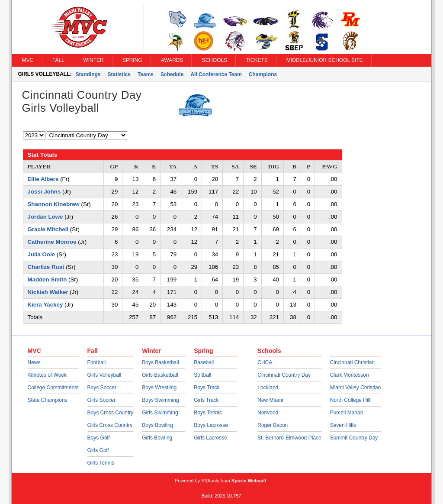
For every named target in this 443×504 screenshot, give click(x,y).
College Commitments (53, 388)
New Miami (270, 400)
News (34, 362)
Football (97, 362)
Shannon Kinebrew (54, 204)
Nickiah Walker (48, 292)
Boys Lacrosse (211, 425)
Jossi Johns (44, 192)
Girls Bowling (157, 438)
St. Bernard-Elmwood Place (289, 438)
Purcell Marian (347, 413)
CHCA (265, 362)
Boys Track (207, 388)
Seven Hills (343, 425)
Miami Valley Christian (356, 388)
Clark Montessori (350, 375)
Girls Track (206, 400)
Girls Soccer (101, 400)
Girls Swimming (160, 413)
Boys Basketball (160, 362)
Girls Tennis (101, 463)
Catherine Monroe (52, 242)
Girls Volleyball (104, 375)
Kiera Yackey (45, 305)
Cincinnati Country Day (284, 375)
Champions (263, 74)
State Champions (48, 400)
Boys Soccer (102, 388)
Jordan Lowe (45, 217)
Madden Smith (47, 279)
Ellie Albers (43, 179)
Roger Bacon (273, 425)
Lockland (268, 388)
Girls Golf (98, 450)
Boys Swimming (160, 400)
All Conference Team (216, 74)
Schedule (172, 74)
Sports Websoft (249, 481)
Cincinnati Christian (352, 362)
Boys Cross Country (111, 413)
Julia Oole (42, 254)
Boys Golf (99, 438)
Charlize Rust (46, 267)
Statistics (119, 74)
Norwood (268, 413)
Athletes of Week (47, 375)
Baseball (204, 362)
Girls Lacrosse (210, 438)
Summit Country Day (354, 438)
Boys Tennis (208, 413)
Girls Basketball (160, 375)
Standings (88, 74)
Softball (202, 375)
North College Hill (350, 400)
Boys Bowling (157, 425)
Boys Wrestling (159, 388)
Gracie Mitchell (48, 229)
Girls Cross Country (110, 425)
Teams (146, 74)
